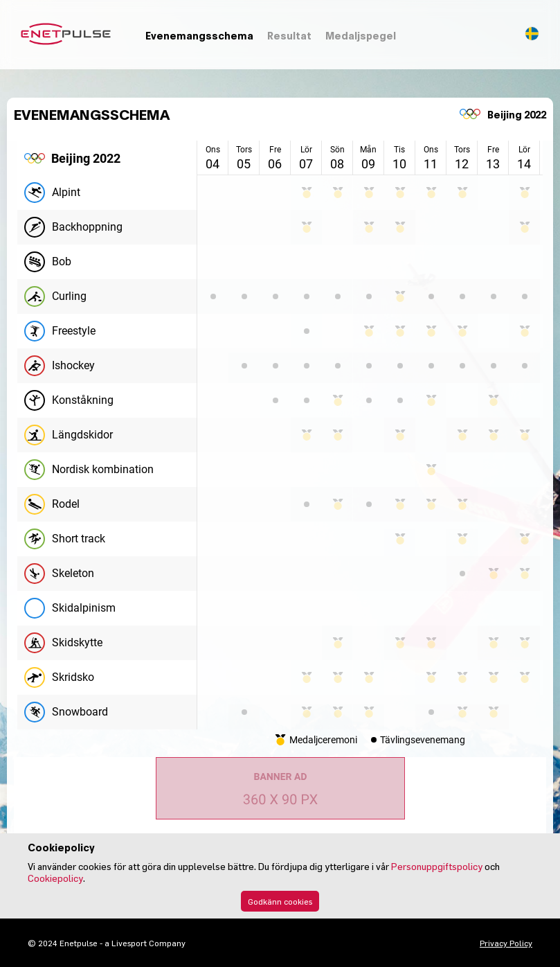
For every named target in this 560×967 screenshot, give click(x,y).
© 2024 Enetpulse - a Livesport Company (107, 943)
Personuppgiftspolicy (437, 866)
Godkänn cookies (280, 901)
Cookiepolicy (55, 878)
